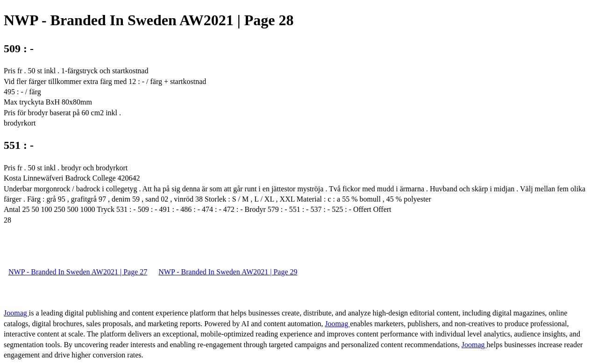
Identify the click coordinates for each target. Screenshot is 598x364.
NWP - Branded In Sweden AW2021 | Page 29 (228, 272)
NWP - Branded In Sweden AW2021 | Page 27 (78, 272)
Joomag (16, 313)
